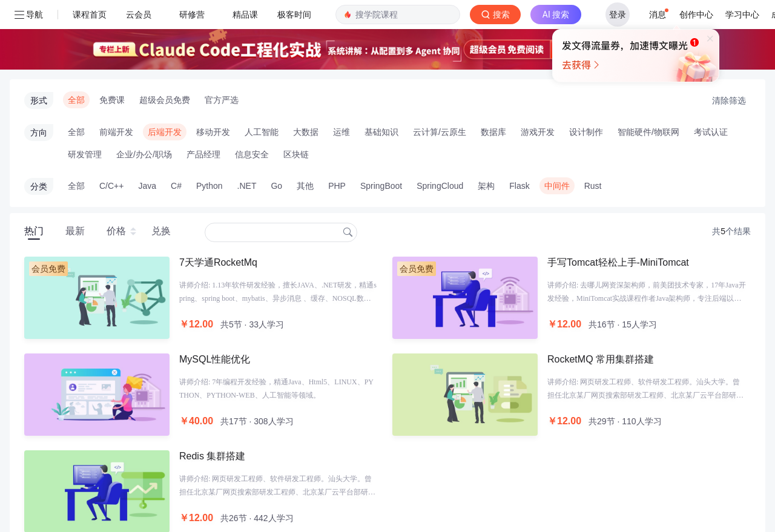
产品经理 (203, 85)
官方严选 (222, 30)
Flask (519, 116)
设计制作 (586, 62)
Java (147, 116)
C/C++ (111, 116)
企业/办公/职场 (144, 85)
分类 (39, 117)
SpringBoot (381, 116)
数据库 (493, 62)
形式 (39, 31)
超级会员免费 (165, 30)
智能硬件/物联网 (648, 62)
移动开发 (213, 62)
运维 (341, 62)
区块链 (296, 85)
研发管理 (85, 85)
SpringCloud (440, 116)
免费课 (112, 30)
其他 (305, 116)
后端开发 (165, 62)
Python (209, 116)
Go (276, 116)
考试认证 (711, 62)
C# (176, 116)
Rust (593, 116)
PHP (337, 116)
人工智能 (262, 62)
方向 (39, 63)
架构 (486, 116)
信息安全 (252, 85)
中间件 (557, 116)
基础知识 (381, 62)
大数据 (306, 62)
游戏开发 (538, 62)
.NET (247, 116)
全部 (76, 30)
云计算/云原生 (440, 62)
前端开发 (116, 62)
